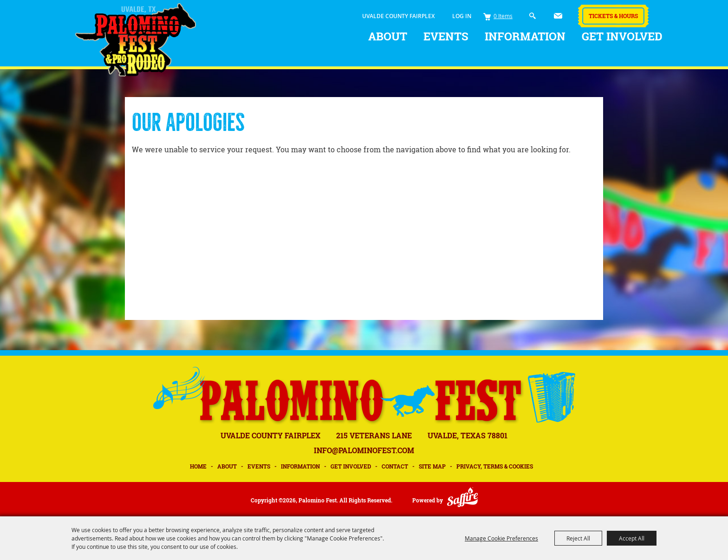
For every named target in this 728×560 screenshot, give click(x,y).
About (388, 36)
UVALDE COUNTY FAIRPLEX (398, 16)
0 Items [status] (503, 16)
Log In (462, 16)
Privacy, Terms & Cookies (495, 466)
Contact (395, 466)
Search (533, 16)
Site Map (432, 466)
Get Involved (622, 36)
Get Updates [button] (558, 16)
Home (198, 466)
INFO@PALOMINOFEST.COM (364, 450)
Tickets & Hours (613, 16)
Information (525, 36)
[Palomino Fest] (136, 40)
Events (446, 36)
